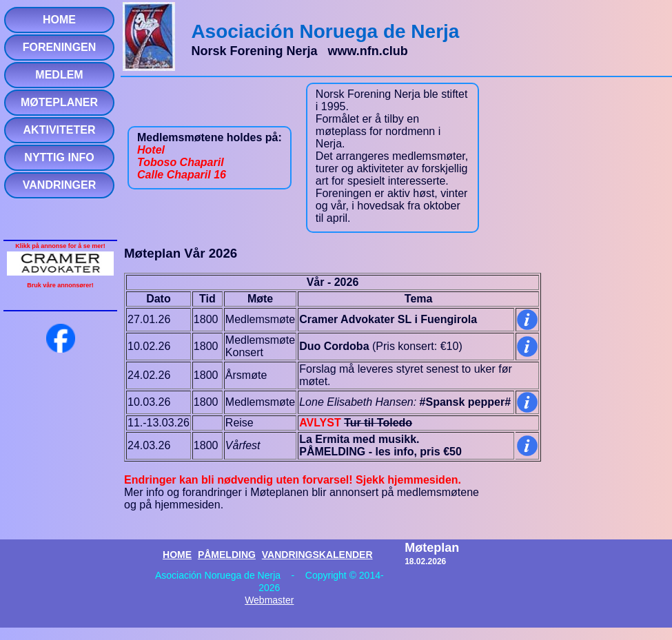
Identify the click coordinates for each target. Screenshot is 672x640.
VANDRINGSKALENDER (317, 555)
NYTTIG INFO (59, 157)
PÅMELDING (227, 555)
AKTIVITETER (60, 130)
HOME (59, 20)
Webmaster (269, 600)
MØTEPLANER (59, 102)
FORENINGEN (60, 47)
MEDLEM (59, 75)
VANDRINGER (59, 185)
